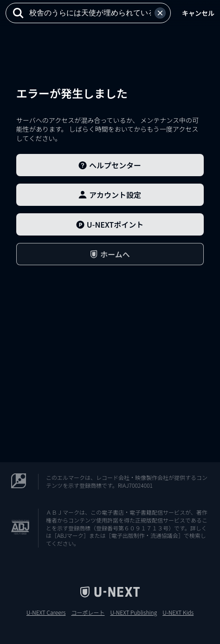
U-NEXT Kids (178, 612)
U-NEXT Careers (46, 612)
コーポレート (88, 612)
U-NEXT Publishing (133, 612)
